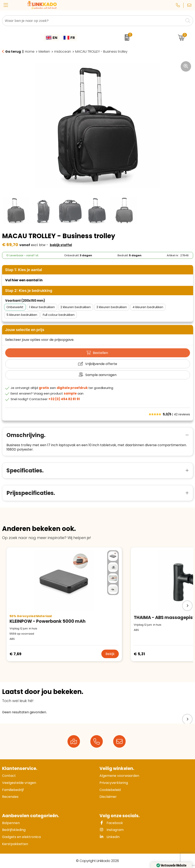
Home (30, 52)
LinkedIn (110, 837)
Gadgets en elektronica (21, 837)
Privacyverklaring (114, 783)
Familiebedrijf (13, 790)
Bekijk (110, 654)
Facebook (111, 823)
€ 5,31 (139, 654)
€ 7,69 (15, 654)
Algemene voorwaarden (119, 776)
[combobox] (93, 21)
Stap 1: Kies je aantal (24, 270)
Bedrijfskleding (14, 830)
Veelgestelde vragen (19, 783)
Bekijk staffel (61, 245)
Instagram (112, 830)
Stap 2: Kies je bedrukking (29, 291)
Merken (44, 52)
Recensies (10, 797)
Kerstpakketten (15, 844)
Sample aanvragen (101, 375)
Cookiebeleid (110, 790)
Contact (9, 776)
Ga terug (13, 52)
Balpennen (11, 823)
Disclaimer (108, 797)
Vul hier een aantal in (24, 280)
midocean (63, 52)
